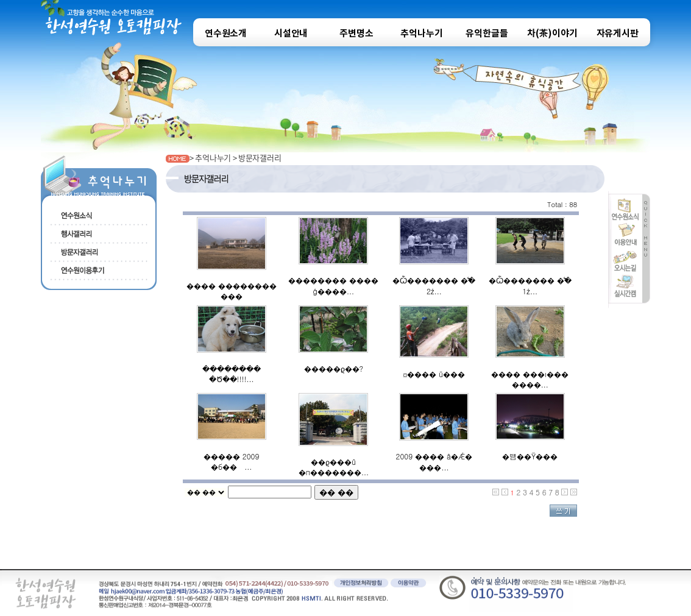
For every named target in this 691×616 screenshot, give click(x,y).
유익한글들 (487, 34)
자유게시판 (618, 34)
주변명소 (356, 34)
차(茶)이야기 (552, 34)
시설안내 (291, 34)
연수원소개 (226, 34)
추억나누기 (421, 34)
